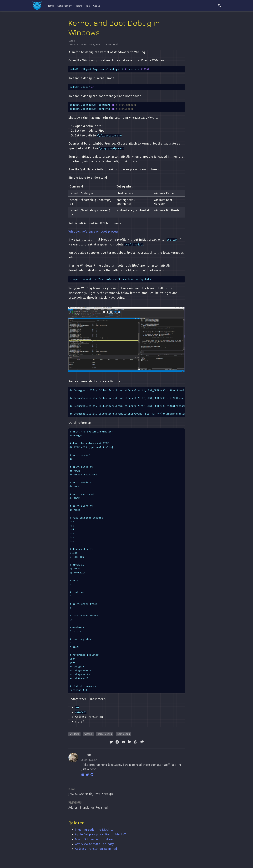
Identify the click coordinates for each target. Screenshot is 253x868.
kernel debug (105, 734)
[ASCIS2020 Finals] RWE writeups (91, 794)
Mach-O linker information (94, 839)
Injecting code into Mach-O (94, 830)
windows (74, 734)
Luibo (72, 41)
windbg (88, 734)
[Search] (219, 6)
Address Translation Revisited (88, 808)
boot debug (124, 734)
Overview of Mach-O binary (94, 844)
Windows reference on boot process (94, 231)
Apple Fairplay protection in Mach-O (101, 834)
